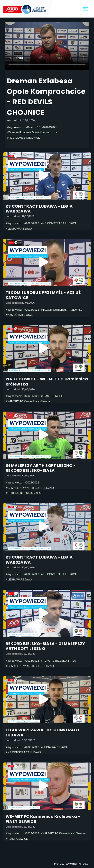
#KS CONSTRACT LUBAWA (59, 223)
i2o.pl (86, 864)
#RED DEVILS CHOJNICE (24, 138)
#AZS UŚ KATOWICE (19, 315)
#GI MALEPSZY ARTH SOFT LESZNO (30, 488)
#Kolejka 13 (33, 127)
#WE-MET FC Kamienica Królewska (28, 401)
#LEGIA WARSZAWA (19, 229)
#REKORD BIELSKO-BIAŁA (23, 493)
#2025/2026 (32, 223)
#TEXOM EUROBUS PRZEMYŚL (62, 310)
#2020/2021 (50, 127)
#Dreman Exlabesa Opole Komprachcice (32, 132)
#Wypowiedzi (15, 127)
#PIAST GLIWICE (52, 396)
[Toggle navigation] (85, 9)
